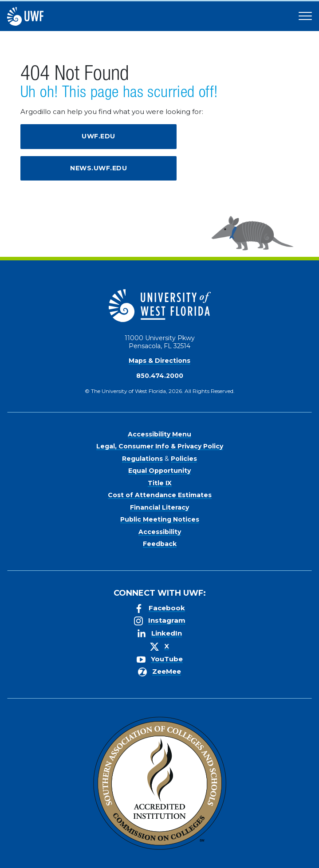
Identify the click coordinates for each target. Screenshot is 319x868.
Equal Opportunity (159, 471)
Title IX (160, 483)
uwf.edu (98, 136)
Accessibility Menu (159, 434)
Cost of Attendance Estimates (160, 495)
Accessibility (160, 532)
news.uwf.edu (98, 168)
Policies (184, 459)
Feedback (160, 544)
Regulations (142, 459)
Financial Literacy (159, 507)
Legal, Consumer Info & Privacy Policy (160, 446)
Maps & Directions (159, 361)
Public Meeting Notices (160, 519)
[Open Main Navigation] (305, 16)
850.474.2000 (160, 376)
